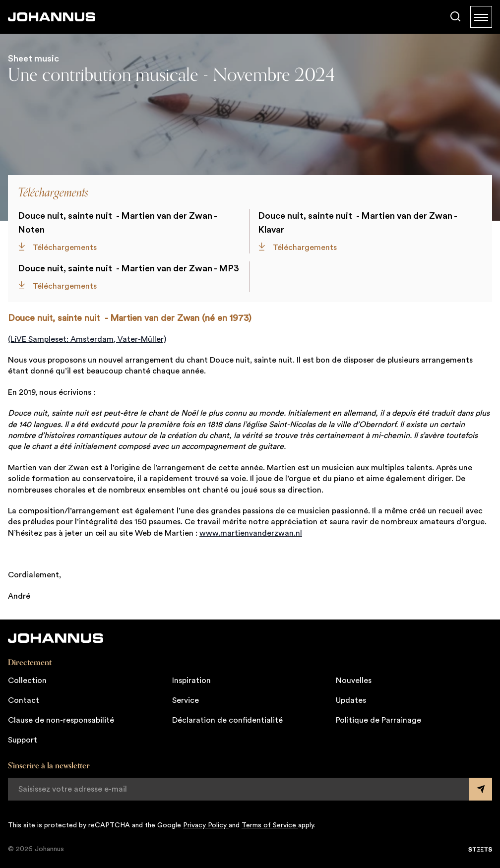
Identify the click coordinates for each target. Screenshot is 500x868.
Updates (351, 700)
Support (23, 740)
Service (186, 700)
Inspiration (191, 681)
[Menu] (481, 17)
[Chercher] (455, 17)
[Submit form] (481, 789)
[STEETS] (480, 850)
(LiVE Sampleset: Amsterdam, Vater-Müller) (87, 339)
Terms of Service (270, 825)
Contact (24, 700)
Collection (27, 681)
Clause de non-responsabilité (61, 720)
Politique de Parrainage (378, 720)
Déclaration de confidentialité (227, 720)
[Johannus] (52, 17)
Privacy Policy (206, 825)
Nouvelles (354, 681)
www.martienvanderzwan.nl (251, 533)
